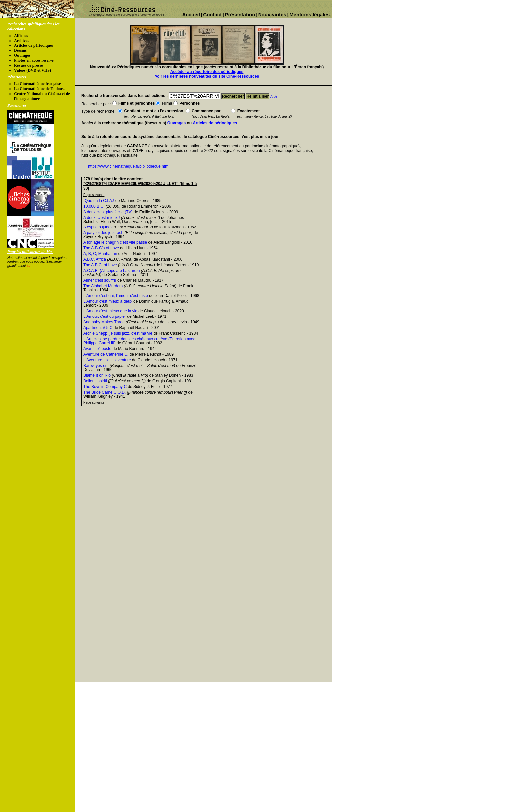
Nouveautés (272, 14)
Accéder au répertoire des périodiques (207, 72)
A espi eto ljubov (98, 227)
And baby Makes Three (104, 322)
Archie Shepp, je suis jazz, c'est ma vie (118, 333)
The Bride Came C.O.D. (104, 392)
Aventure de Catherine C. (106, 354)
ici (28, 266)
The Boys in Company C (105, 387)
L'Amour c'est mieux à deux (108, 301)
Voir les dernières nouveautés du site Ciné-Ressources (207, 76)
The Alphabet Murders (103, 286)
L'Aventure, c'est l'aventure (107, 360)
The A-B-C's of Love (101, 248)
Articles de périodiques (34, 45)
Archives (21, 41)
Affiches (21, 36)
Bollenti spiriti (95, 381)
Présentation (240, 14)
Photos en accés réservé (34, 60)
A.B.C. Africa (95, 259)
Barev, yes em (96, 366)
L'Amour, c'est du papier (105, 316)
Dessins (20, 50)
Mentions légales (310, 14)
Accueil (191, 14)
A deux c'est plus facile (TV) (108, 212)
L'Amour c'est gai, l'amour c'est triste (116, 296)
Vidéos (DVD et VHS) (32, 70)
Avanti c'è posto (97, 349)
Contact (212, 14)
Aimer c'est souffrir (100, 280)
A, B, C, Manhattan (100, 254)
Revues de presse (28, 65)
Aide (274, 96)
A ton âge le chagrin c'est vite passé (115, 242)
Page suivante (94, 195)
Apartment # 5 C (98, 328)
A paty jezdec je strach (103, 233)
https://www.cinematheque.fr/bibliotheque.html (129, 166)
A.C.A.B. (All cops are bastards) (111, 271)
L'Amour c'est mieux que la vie (110, 311)
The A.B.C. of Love (100, 265)
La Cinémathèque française (37, 84)
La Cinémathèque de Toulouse (40, 89)
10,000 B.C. (94, 206)
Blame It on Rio (97, 375)
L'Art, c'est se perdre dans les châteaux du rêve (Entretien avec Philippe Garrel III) (139, 341)
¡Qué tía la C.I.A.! (99, 201)
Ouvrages (22, 55)
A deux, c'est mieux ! (102, 218)
